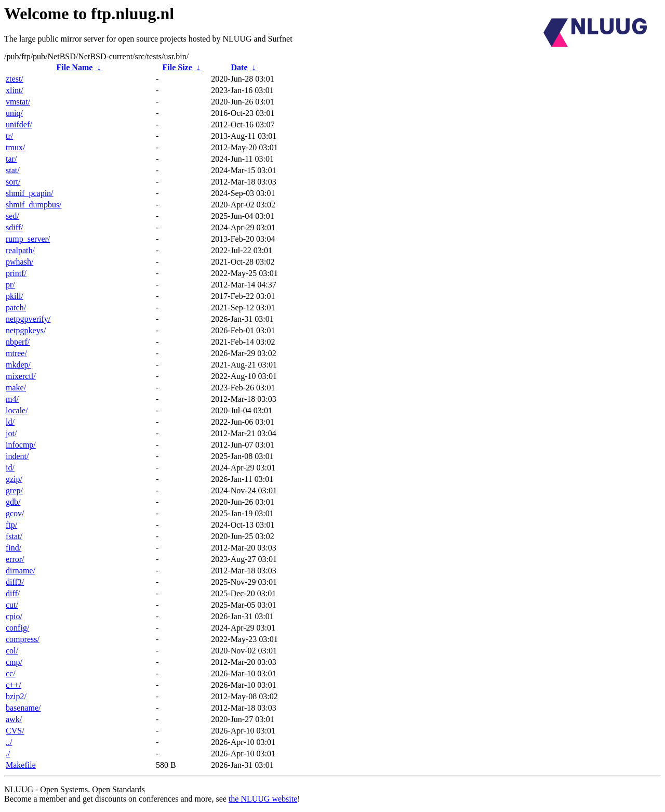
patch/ (16, 307)
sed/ (12, 216)
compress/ (23, 639)
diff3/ (15, 582)
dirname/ (21, 571)
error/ (15, 559)
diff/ (13, 593)
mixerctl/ (21, 376)
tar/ (11, 159)
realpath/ (20, 250)
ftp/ (11, 525)
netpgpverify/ (28, 319)
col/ (12, 651)
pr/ (10, 285)
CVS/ (15, 731)
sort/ (13, 182)
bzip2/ (16, 696)
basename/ (23, 708)
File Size (177, 67)
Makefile (21, 765)
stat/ (13, 170)
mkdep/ (18, 365)
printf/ (16, 273)
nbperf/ (18, 342)
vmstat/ (18, 102)
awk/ (14, 719)
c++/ (14, 685)
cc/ (11, 673)
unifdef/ (19, 125)
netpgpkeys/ (26, 330)
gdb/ (13, 502)
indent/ (17, 456)
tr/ (9, 136)
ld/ (10, 422)
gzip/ (14, 479)
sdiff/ (14, 227)
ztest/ (15, 79)
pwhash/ (19, 262)
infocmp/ (21, 445)
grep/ (14, 490)
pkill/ (15, 296)
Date (240, 67)
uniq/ (14, 113)
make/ (16, 388)
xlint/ (15, 90)
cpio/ (14, 616)
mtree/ (16, 353)
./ (8, 754)
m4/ (12, 399)
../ (9, 742)
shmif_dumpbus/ (34, 205)
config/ (17, 628)
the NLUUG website (263, 799)
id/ (10, 468)
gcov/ (15, 513)
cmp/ (14, 662)
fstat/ (14, 536)
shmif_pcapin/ (30, 193)
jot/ (11, 433)
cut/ (12, 605)
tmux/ (15, 147)
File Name (75, 67)
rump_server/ (28, 239)
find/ (14, 548)
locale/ (17, 410)
